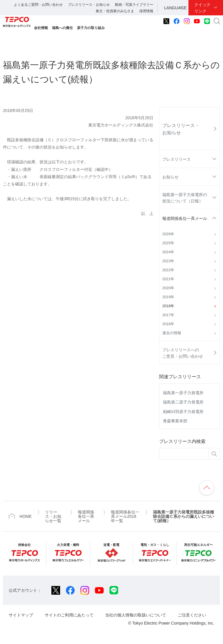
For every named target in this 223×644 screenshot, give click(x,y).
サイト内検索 (217, 21)
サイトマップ (21, 615)
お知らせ (170, 177)
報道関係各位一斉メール (185, 218)
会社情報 (41, 28)
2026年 (168, 234)
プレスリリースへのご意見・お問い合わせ (183, 353)
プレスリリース (177, 159)
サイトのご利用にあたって (69, 615)
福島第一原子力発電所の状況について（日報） (185, 198)
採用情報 (146, 11)
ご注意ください (192, 615)
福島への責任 (62, 28)
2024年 (168, 252)
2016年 (168, 324)
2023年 (168, 261)
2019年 (168, 297)
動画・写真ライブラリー (134, 5)
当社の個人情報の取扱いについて (136, 615)
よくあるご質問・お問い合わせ (38, 5)
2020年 (168, 288)
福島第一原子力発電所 (183, 393)
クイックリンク (202, 8)
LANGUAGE (175, 8)
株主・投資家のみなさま (115, 11)
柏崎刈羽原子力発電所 (183, 412)
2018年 (168, 306)
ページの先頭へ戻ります (207, 488)
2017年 (168, 315)
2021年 (168, 279)
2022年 (168, 270)
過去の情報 (172, 333)
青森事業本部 (175, 421)
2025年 (168, 243)
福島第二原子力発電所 (183, 402)
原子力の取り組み (91, 28)
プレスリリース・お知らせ (89, 5)
